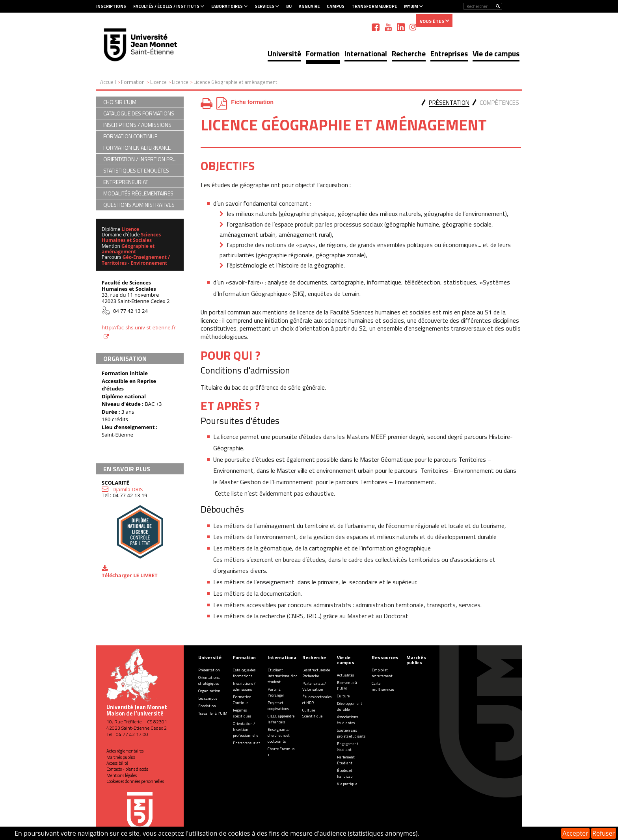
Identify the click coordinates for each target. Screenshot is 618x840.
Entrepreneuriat (247, 743)
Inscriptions (111, 6)
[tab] (449, 103)
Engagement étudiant (348, 747)
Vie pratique (347, 784)
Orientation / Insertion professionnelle (246, 729)
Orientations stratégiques (209, 680)
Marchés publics (121, 757)
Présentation (209, 670)
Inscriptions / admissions (244, 686)
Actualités (345, 675)
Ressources (385, 657)
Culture (343, 696)
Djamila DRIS (128, 489)
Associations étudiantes (347, 720)
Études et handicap (345, 773)
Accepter (575, 833)
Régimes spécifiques (242, 713)
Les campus (208, 698)
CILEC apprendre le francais (281, 719)
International (366, 53)
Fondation (207, 706)
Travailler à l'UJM (213, 713)
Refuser (604, 833)
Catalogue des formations (244, 673)
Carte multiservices (383, 686)
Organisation (209, 691)
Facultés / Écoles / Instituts (166, 6)
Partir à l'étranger (276, 692)
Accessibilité (117, 763)
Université (284, 53)
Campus (336, 6)
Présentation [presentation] (449, 103)
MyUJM (411, 6)
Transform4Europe (374, 6)
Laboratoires (227, 6)
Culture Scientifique (312, 713)
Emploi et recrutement (382, 673)
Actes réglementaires (125, 751)
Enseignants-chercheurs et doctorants (279, 735)
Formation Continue (242, 700)
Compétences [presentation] (499, 103)
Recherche (409, 53)
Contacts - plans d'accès (127, 769)
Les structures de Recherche (316, 673)
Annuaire (309, 6)
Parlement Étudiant (346, 760)
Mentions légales (122, 775)
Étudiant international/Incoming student (288, 676)
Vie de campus (496, 53)
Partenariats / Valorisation (314, 686)
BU (289, 6)
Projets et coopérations (278, 706)
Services (264, 6)
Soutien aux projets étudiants (351, 733)
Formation (323, 53)
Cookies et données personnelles (135, 781)
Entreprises (449, 53)
